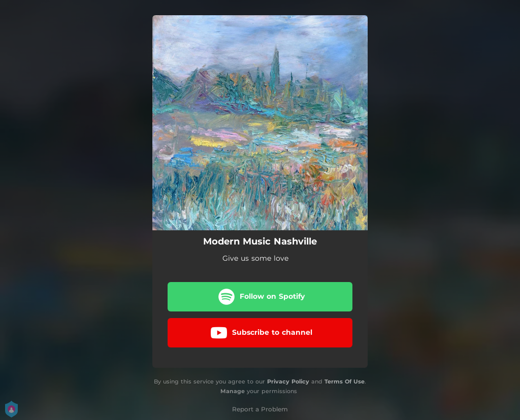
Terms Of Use (345, 381)
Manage (233, 391)
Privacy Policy (288, 381)
